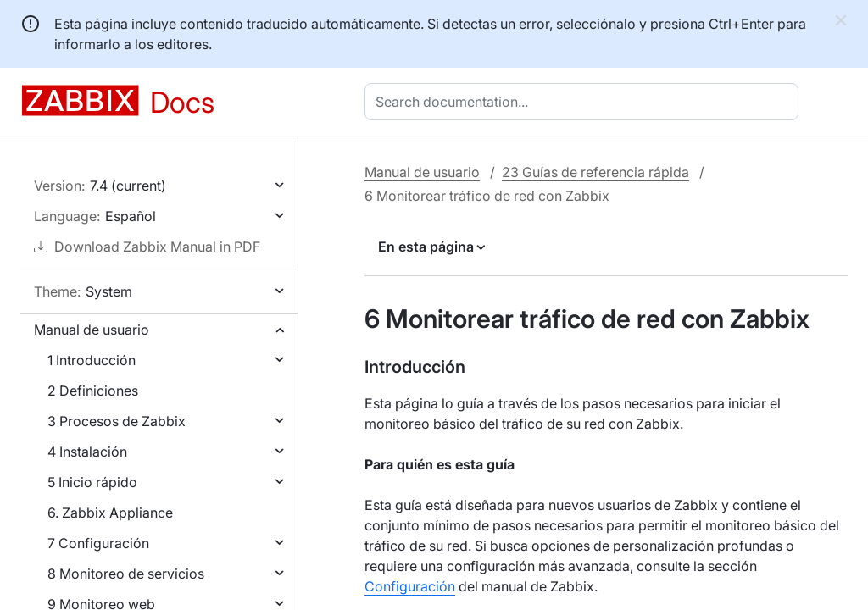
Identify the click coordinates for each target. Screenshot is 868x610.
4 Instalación (87, 452)
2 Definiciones (93, 391)
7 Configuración (98, 543)
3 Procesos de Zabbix (117, 421)
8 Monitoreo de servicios (126, 574)
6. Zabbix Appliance (110, 513)
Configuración (410, 586)
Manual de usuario (92, 330)
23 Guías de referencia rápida (595, 172)
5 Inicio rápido (92, 482)
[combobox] (585, 102)
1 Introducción (92, 360)
